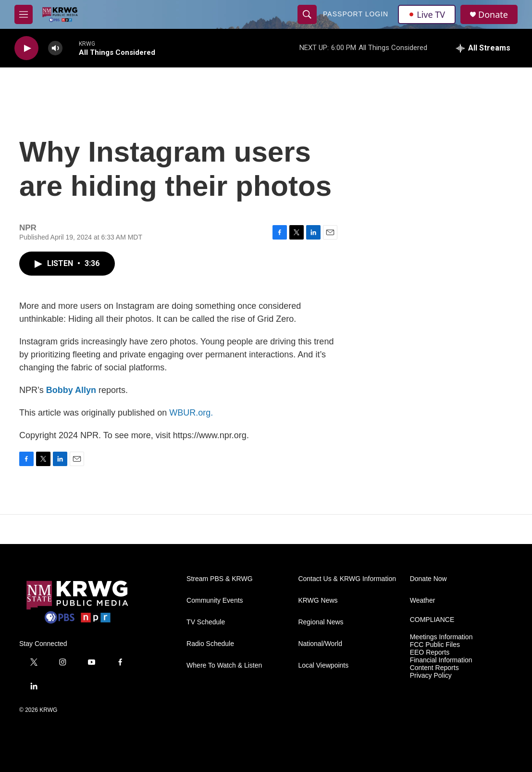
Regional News (321, 622)
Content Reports (434, 668)
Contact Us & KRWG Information (347, 579)
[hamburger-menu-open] (24, 14)
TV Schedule (206, 622)
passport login (356, 14)
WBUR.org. (191, 413)
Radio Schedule (210, 644)
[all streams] (483, 48)
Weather (423, 601)
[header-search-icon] (307, 14)
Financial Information (441, 660)
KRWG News (318, 601)
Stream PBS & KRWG (219, 579)
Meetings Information (441, 637)
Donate (493, 15)
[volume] (55, 48)
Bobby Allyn (71, 390)
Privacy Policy (431, 676)
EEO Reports (430, 652)
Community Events (215, 601)
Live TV (427, 14)
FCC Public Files (435, 645)
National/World (320, 644)
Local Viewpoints (323, 665)
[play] (26, 48)
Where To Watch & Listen (224, 665)
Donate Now (428, 579)
